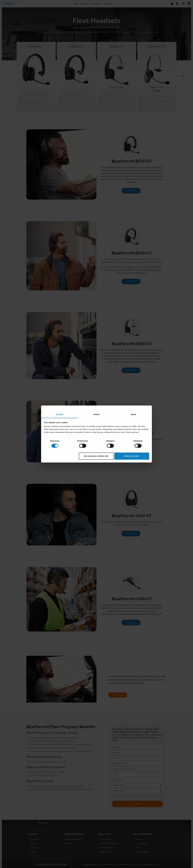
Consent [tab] (60, 414)
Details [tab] (96, 414)
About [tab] (133, 414)
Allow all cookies (132, 456)
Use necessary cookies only (96, 456)
